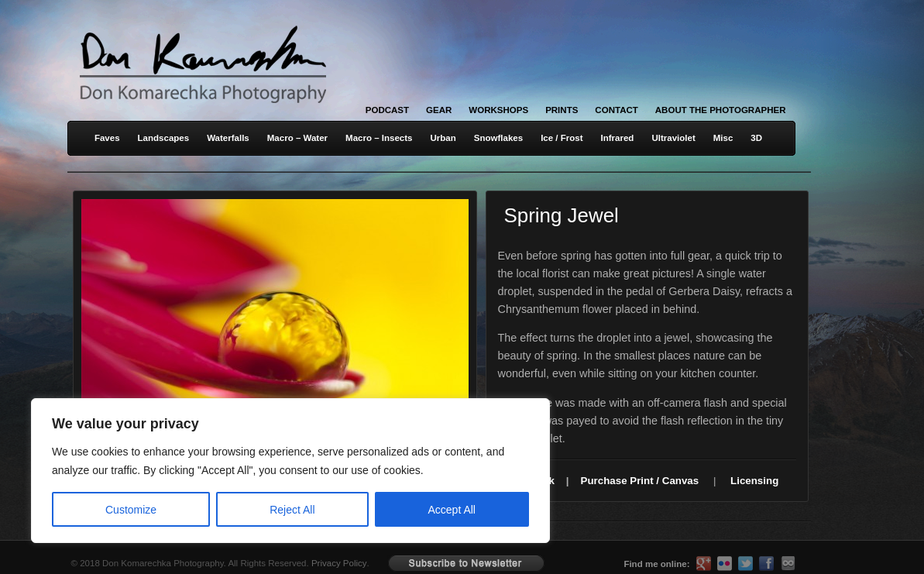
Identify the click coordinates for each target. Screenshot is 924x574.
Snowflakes (498, 138)
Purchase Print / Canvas (640, 481)
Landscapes (164, 138)
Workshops (498, 110)
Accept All (452, 510)
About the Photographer (721, 110)
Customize (131, 510)
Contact (616, 110)
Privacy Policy (339, 563)
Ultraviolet (673, 138)
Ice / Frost (562, 138)
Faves (107, 138)
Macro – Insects (379, 138)
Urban (443, 138)
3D (756, 138)
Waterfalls (228, 138)
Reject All (292, 510)
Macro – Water (297, 138)
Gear (439, 110)
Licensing (754, 481)
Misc (723, 138)
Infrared (618, 138)
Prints (562, 110)
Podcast (387, 110)
